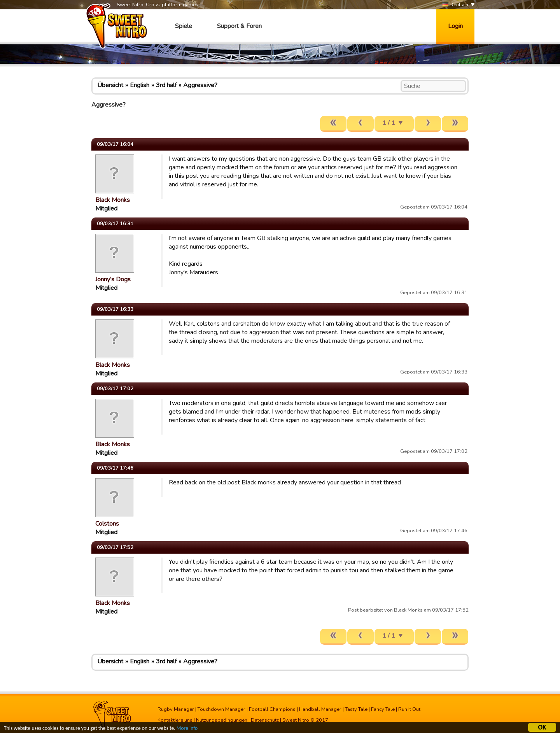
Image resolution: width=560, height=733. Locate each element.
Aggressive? (200, 85)
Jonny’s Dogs (113, 279)
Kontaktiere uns (175, 720)
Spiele (184, 26)
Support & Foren (239, 26)
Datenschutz (265, 720)
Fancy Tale (383, 709)
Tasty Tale (356, 709)
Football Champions (272, 709)
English (140, 85)
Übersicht (110, 85)
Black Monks (113, 200)
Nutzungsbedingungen (222, 720)
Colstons (107, 524)
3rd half (166, 85)
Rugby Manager (176, 709)
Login (455, 26)
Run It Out (409, 709)
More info (187, 729)
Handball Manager (320, 709)
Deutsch (455, 5)
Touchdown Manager (221, 709)
